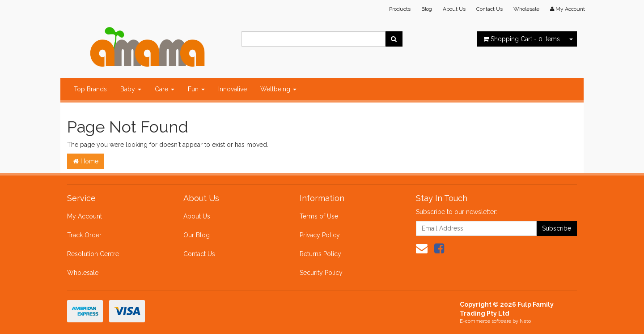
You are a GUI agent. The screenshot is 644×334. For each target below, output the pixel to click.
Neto (525, 321)
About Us (454, 9)
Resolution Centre (93, 254)
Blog (427, 9)
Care (165, 89)
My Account (85, 216)
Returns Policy (320, 254)
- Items (521, 39)
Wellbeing (278, 89)
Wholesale (526, 9)
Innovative (233, 89)
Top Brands (90, 89)
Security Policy (321, 273)
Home (86, 161)
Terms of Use (319, 216)
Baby (131, 89)
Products (400, 9)
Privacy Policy (320, 235)
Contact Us (489, 9)
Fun (196, 89)
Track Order (84, 235)
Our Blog (197, 235)
